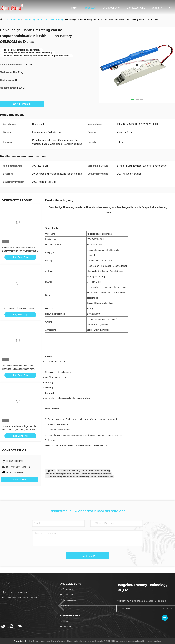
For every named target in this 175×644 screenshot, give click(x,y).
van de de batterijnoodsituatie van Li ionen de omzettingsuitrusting (79, 474)
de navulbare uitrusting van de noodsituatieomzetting (84, 471)
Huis (74, 8)
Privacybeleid (19, 641)
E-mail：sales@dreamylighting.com (20, 598)
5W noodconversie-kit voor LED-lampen (20, 308)
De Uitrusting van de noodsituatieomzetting (43, 19)
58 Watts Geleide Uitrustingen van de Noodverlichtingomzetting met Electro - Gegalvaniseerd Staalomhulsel (20, 430)
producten (16, 19)
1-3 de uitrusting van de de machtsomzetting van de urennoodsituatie (80, 477)
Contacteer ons (136, 8)
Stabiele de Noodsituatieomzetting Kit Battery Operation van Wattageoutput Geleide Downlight (19, 251)
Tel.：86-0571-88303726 (15, 592)
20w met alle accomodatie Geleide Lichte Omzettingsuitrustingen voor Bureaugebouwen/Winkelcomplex (18, 369)
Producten (90, 8)
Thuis (6, 19)
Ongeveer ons (111, 8)
